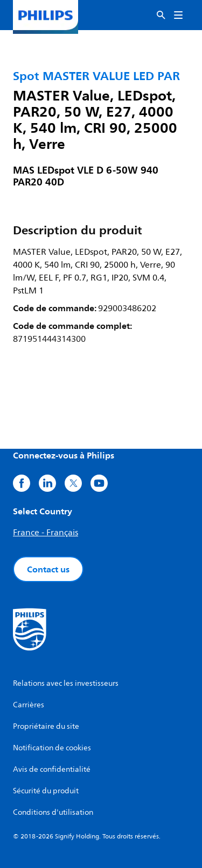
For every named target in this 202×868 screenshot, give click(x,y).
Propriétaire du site (46, 726)
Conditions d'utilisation (53, 812)
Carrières (29, 705)
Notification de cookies (52, 748)
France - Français (46, 533)
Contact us (48, 569)
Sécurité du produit (46, 791)
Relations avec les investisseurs (66, 683)
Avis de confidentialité (52, 769)
